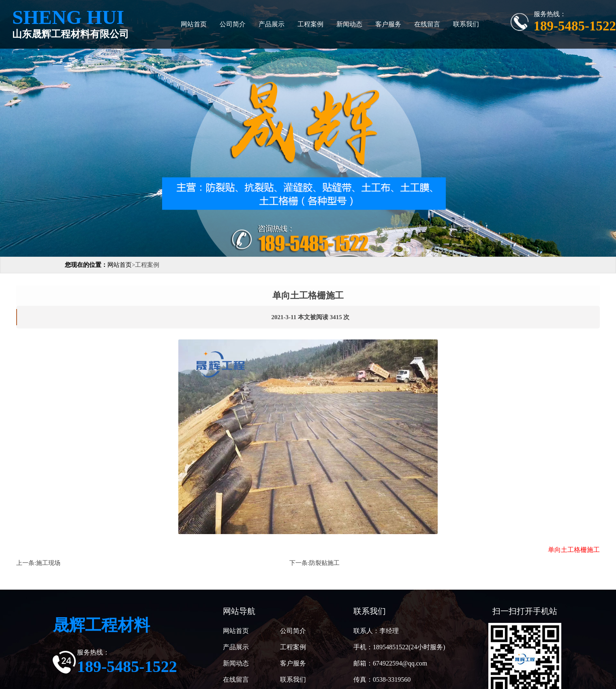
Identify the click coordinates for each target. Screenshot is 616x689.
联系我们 (466, 24)
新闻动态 (349, 24)
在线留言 (427, 24)
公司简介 (233, 24)
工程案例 (310, 24)
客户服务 (388, 24)
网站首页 (194, 24)
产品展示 (272, 24)
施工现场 (48, 563)
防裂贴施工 (324, 563)
